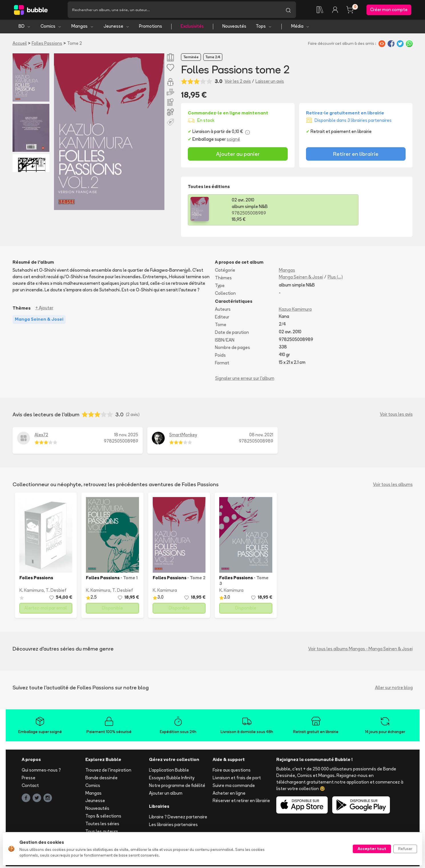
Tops (264, 28)
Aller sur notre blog (394, 689)
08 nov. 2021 (261, 436)
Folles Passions (47, 45)
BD (25, 28)
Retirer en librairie (356, 156)
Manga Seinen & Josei (301, 279)
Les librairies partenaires (173, 826)
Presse (29, 779)
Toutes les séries (102, 825)
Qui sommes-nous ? (41, 772)
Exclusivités (192, 28)
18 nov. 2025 (126, 436)
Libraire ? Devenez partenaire (178, 818)
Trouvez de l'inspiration (108, 772)
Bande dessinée (101, 779)
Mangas (83, 28)
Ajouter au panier (238, 156)
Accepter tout (372, 849)
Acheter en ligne (229, 795)
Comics (51, 28)
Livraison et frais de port (237, 779)
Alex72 (41, 436)
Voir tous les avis (396, 416)
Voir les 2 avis (238, 83)
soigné (233, 141)
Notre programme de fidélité (177, 787)
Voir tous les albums (393, 486)
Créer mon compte (389, 10)
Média (300, 28)
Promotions (151, 28)
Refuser (405, 849)
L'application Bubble (169, 772)
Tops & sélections (103, 818)
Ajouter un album (166, 795)
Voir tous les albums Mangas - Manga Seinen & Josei (360, 650)
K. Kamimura (32, 592)
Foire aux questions (232, 772)
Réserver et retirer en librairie (241, 802)
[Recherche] (174, 11)
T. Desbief (56, 592)
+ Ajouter (44, 309)
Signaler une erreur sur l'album (245, 380)
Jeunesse (117, 28)
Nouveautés (234, 28)
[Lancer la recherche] (288, 11)
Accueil (20, 45)
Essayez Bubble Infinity (172, 779)
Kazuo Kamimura (295, 311)
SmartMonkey (183, 436)
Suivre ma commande (234, 787)
